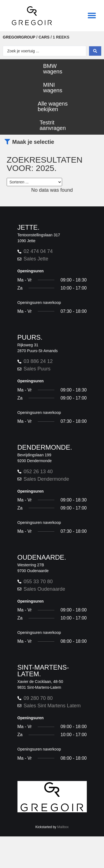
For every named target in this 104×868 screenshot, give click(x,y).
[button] (92, 16)
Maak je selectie (33, 142)
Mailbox (63, 827)
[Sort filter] (34, 182)
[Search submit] (95, 51)
